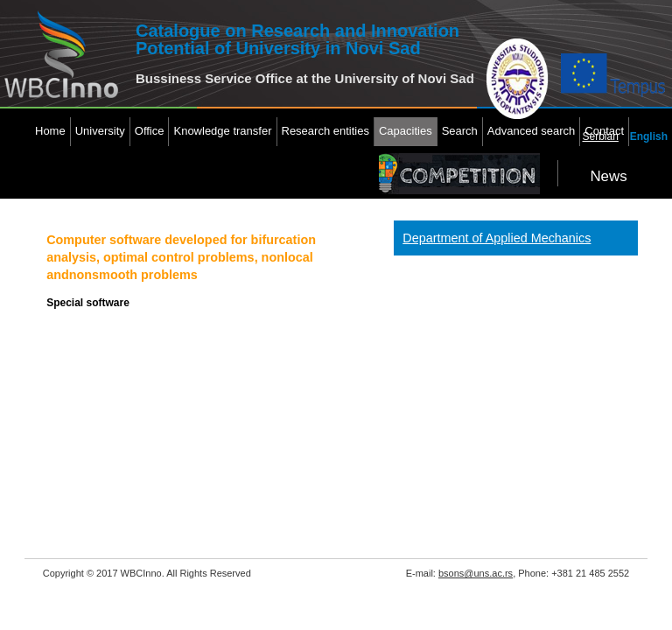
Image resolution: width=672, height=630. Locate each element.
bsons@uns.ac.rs (476, 573)
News (608, 176)
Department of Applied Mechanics (497, 238)
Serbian (601, 136)
